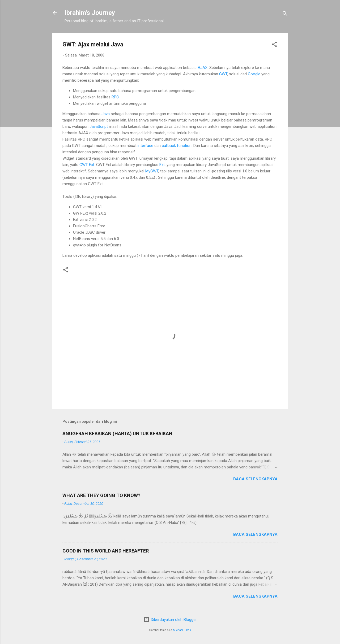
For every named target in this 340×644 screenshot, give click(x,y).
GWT (223, 74)
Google (255, 74)
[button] (274, 45)
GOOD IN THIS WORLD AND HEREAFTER (106, 551)
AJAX (203, 68)
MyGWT (152, 171)
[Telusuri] (285, 14)
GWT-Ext (87, 165)
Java (106, 114)
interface (145, 146)
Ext (162, 165)
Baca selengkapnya (255, 479)
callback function (177, 146)
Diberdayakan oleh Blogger (170, 620)
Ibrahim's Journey (90, 13)
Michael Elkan (182, 630)
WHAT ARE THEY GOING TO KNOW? (101, 495)
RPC (115, 97)
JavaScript (99, 127)
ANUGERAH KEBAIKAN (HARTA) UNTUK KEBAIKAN (117, 434)
